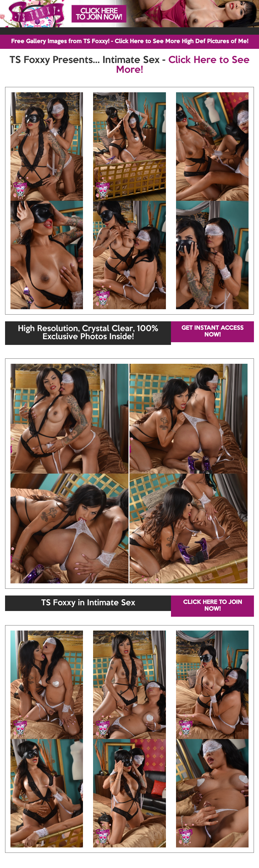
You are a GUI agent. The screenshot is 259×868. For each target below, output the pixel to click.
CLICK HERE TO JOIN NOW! (213, 606)
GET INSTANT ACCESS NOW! (212, 332)
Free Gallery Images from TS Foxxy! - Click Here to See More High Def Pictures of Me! (130, 42)
